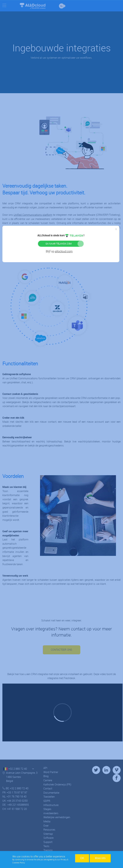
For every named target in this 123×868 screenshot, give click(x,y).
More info (100, 858)
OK (82, 858)
